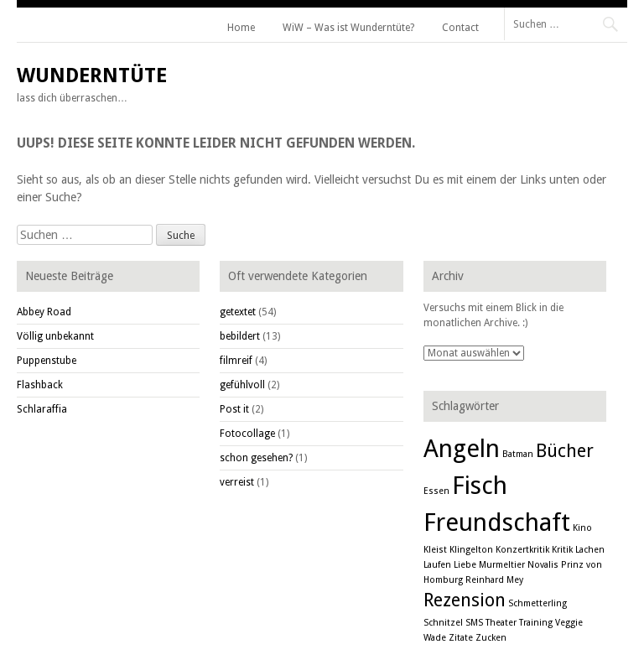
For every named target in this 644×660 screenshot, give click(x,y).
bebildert (240, 336)
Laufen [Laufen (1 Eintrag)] (437, 565)
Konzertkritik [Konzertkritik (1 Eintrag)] (522, 550)
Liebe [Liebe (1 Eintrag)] (465, 565)
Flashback (40, 385)
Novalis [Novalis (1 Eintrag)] (543, 565)
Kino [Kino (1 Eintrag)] (582, 528)
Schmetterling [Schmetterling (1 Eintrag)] (538, 603)
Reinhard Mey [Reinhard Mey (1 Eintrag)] (494, 580)
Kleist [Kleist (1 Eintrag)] (435, 550)
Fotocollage (247, 434)
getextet (238, 312)
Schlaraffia (42, 409)
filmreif (236, 361)
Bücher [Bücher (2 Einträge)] (565, 451)
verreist (237, 482)
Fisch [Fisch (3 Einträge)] (480, 486)
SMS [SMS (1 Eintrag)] (474, 623)
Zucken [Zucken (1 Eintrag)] (491, 638)
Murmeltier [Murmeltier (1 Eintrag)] (502, 565)
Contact (460, 28)
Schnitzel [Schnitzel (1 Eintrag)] (443, 623)
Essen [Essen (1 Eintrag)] (436, 491)
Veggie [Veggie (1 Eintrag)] (569, 623)
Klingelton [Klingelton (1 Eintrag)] (471, 550)
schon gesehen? (256, 458)
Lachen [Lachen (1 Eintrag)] (590, 550)
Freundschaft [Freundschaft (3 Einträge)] (497, 522)
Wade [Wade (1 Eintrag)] (435, 638)
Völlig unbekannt (55, 336)
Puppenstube (47, 361)
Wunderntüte (92, 75)
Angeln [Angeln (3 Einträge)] (462, 449)
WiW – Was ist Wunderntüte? (348, 28)
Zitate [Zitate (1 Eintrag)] (461, 638)
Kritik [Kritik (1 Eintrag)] (562, 550)
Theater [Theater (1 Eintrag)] (501, 623)
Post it (234, 409)
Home (241, 28)
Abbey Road (44, 312)
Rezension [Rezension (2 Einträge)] (465, 600)
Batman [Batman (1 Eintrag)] (518, 454)
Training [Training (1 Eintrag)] (536, 623)
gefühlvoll (242, 385)
